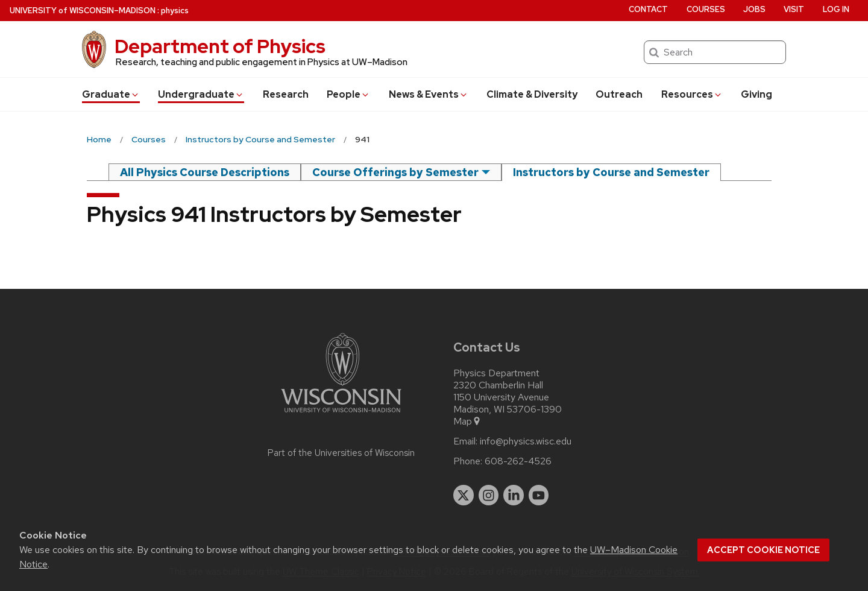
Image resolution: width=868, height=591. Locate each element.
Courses (706, 9)
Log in (836, 9)
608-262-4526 (518, 461)
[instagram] (489, 495)
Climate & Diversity (532, 94)
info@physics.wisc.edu (526, 441)
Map (467, 422)
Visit (794, 9)
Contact (648, 9)
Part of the (341, 453)
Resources (692, 94)
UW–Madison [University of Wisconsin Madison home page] (83, 11)
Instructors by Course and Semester (611, 172)
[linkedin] (514, 495)
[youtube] (539, 495)
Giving (756, 94)
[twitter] (464, 495)
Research (286, 94)
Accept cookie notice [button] (763, 550)
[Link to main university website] (341, 415)
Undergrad (201, 94)
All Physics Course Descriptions (205, 172)
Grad (111, 94)
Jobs (754, 9)
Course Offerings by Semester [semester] (395, 172)
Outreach (619, 94)
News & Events (429, 94)
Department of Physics (220, 46)
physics (175, 11)
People (348, 94)
